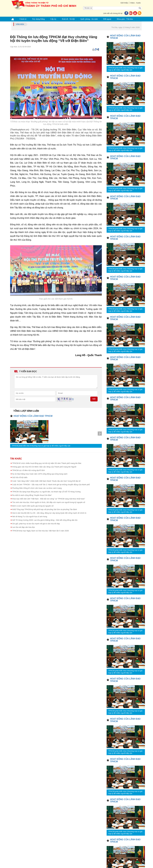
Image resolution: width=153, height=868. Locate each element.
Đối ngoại (107, 19)
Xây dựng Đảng (38, 19)
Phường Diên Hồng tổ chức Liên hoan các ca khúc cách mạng (37, 488)
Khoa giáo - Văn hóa (125, 19)
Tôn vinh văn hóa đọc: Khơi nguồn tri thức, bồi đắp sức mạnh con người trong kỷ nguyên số (49, 502)
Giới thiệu (124, 3)
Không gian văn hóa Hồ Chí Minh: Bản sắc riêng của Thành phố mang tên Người (44, 467)
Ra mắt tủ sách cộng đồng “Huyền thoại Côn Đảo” (32, 495)
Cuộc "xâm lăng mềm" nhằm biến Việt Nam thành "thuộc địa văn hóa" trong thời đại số (46, 481)
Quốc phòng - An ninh (89, 19)
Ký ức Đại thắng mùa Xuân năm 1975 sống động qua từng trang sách (40, 474)
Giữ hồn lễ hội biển (20, 477)
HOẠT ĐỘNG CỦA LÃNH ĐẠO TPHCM (33, 416)
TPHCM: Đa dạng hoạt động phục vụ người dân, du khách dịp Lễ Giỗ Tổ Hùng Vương (46, 492)
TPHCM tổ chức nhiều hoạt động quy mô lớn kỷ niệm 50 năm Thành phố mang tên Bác (47, 463)
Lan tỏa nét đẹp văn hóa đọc (24, 527)
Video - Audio (135, 3)
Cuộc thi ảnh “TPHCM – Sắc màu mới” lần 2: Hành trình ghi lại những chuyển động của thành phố (51, 485)
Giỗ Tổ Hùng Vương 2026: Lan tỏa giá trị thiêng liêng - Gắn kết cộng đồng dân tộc (45, 520)
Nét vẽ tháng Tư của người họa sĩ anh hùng (30, 517)
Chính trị (23, 19)
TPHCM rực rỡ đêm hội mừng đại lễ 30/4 (28, 470)
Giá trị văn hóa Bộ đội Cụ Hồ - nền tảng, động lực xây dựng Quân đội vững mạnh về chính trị (49, 513)
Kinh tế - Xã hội (69, 19)
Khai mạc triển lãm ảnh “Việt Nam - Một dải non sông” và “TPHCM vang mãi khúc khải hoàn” (49, 499)
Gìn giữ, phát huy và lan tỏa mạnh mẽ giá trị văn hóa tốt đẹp (36, 524)
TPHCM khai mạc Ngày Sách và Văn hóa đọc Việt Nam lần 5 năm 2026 (40, 531)
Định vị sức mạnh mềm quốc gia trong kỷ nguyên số (33, 506)
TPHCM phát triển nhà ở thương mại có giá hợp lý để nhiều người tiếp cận (41, 446)
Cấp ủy (54, 19)
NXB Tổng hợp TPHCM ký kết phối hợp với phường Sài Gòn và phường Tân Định (45, 509)
